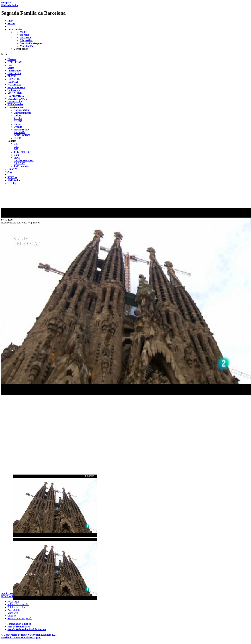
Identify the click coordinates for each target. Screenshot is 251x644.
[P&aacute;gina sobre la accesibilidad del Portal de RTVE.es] (14, 610)
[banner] (125, 9)
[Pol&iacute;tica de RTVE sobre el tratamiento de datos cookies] (17, 607)
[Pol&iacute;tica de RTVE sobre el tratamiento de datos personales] (18, 604)
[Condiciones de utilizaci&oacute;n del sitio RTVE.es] (13, 602)
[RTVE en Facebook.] (7, 638)
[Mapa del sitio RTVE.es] (13, 613)
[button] (125, 54)
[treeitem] (12, 59)
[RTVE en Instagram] (36, 638)
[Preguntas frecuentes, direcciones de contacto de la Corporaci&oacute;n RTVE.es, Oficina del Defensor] (12, 616)
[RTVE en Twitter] (16, 638)
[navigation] (125, 121)
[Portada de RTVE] (6, 596)
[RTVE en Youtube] (25, 638)
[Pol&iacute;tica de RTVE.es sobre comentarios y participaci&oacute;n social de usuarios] (20, 618)
